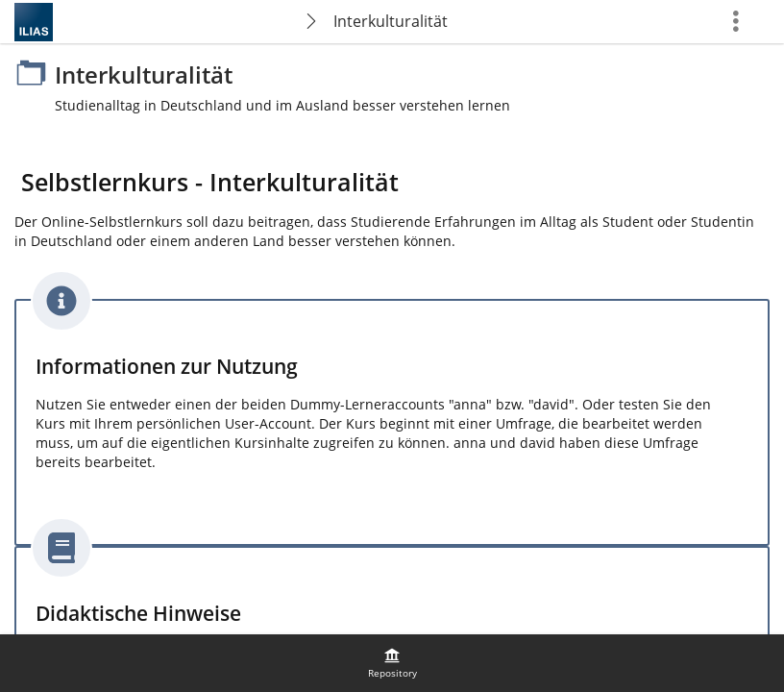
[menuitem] (392, 663)
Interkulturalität (391, 21)
